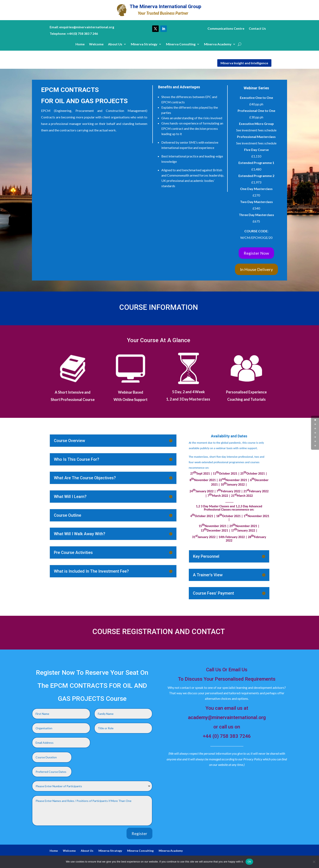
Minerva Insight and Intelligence (244, 63)
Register (139, 833)
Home (80, 44)
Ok (249, 862)
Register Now (256, 253)
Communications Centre (226, 29)
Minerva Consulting (181, 44)
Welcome (96, 44)
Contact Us (257, 29)
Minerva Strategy (144, 44)
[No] (314, 862)
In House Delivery (256, 269)
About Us (115, 44)
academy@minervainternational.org (227, 717)
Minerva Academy (218, 44)
